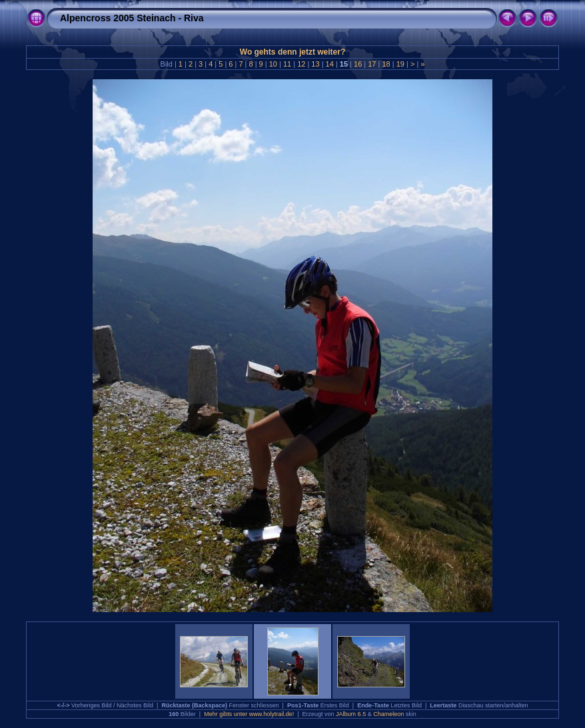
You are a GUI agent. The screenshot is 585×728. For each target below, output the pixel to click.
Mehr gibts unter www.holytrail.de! (249, 714)
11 (287, 64)
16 (358, 64)
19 (400, 64)
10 (273, 64)
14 (330, 64)
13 (315, 64)
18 (386, 64)
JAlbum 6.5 (351, 714)
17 (372, 64)
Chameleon (388, 714)
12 (301, 64)
